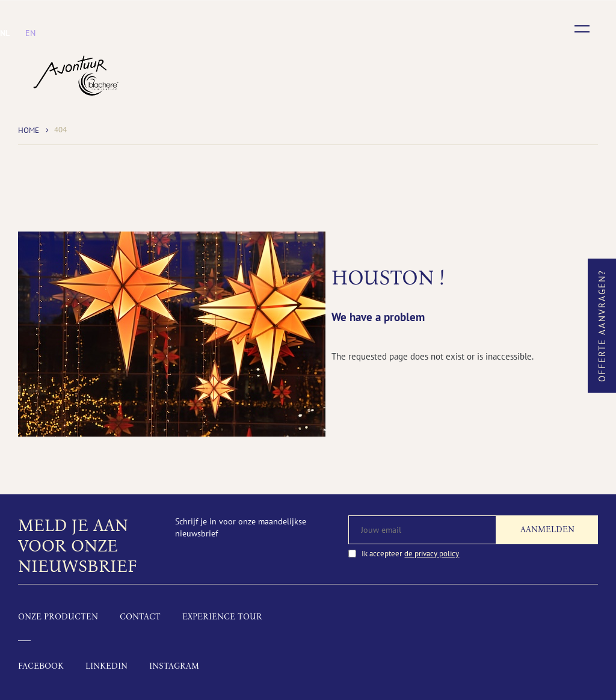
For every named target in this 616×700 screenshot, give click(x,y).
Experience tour (222, 617)
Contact (140, 617)
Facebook (41, 666)
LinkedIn (106, 666)
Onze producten (58, 617)
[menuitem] (5, 33)
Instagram (174, 666)
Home (29, 130)
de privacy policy (432, 554)
